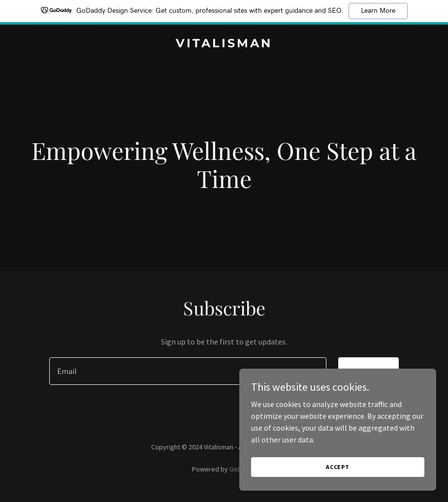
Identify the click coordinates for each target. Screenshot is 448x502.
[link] (224, 44)
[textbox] (188, 371)
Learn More (378, 11)
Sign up (368, 371)
